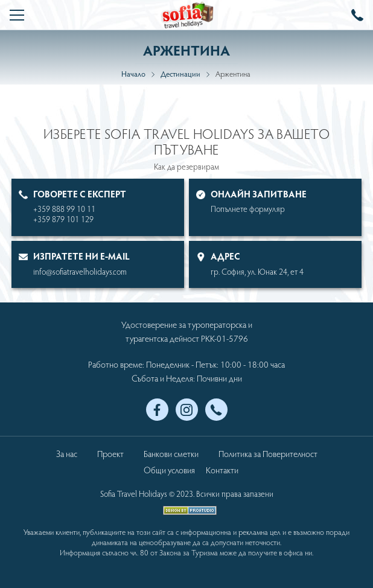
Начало (133, 74)
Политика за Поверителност (268, 453)
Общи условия (169, 470)
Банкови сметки (171, 453)
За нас (67, 453)
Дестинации (180, 74)
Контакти (222, 470)
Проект (110, 453)
